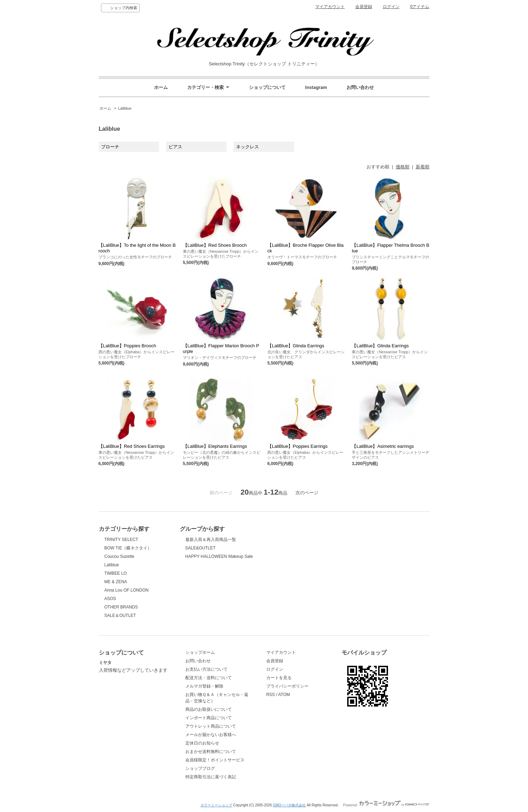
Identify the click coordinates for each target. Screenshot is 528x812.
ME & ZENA (116, 582)
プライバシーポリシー (287, 686)
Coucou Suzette (119, 556)
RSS (271, 695)
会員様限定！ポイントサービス (215, 760)
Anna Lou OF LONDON (127, 590)
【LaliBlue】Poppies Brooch (127, 346)
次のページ (307, 493)
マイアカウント (330, 7)
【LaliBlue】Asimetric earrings (383, 446)
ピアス (175, 147)
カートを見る (279, 678)
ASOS (110, 599)
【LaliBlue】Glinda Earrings (296, 346)
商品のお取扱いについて (209, 709)
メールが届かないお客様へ (211, 735)
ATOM (284, 695)
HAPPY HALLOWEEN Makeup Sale (219, 556)
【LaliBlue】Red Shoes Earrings (132, 446)
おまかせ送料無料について (211, 752)
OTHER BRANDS (121, 607)
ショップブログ (200, 768)
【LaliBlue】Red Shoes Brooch (215, 245)
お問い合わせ (360, 87)
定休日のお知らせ (202, 743)
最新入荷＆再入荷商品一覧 (211, 540)
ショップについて (267, 87)
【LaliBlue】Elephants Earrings (215, 446)
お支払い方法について (206, 669)
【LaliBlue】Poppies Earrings (297, 446)
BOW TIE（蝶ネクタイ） (128, 548)
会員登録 (364, 7)
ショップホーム (200, 652)
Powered (386, 805)
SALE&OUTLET (201, 548)
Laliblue (125, 108)
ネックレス (247, 147)
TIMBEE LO (116, 573)
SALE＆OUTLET (120, 616)
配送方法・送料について (209, 678)
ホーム (161, 87)
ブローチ (110, 147)
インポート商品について (209, 718)
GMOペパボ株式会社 (289, 805)
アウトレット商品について (211, 726)
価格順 (403, 167)
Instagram (316, 87)
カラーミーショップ (216, 805)
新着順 (423, 167)
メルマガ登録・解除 (204, 686)
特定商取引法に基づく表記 (211, 777)
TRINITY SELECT (121, 540)
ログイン (391, 7)
